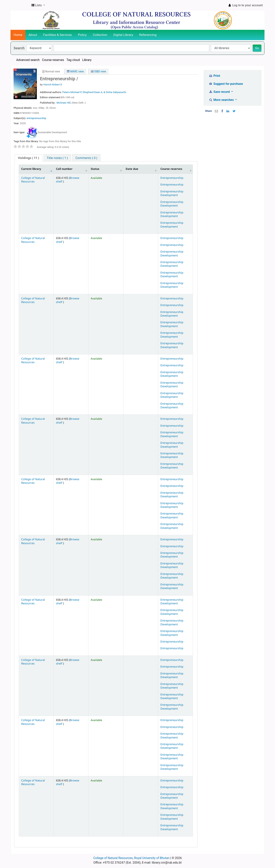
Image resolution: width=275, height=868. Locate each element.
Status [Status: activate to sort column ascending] (95, 169)
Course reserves (53, 60)
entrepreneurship (36, 118)
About (33, 35)
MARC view (75, 71)
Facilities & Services (57, 35)
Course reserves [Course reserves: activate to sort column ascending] (171, 169)
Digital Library (123, 35)
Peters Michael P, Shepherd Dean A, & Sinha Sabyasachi (94, 92)
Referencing (148, 35)
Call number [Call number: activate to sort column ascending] (64, 169)
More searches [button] (222, 100)
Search (19, 48)
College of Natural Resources (33, 180)
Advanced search (28, 60)
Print (214, 76)
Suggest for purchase (226, 84)
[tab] (28, 158)
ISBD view (98, 71)
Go (257, 48)
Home (18, 35)
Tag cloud (73, 60)
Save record (220, 92)
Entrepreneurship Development (172, 193)
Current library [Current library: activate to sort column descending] (31, 169)
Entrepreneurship (172, 178)
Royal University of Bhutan (152, 858)
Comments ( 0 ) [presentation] (86, 158)
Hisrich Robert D (53, 84)
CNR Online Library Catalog (20, 5)
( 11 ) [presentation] (28, 158)
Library (87, 60)
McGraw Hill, (64, 103)
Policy (82, 35)
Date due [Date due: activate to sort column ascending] (132, 169)
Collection (100, 35)
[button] (38, 5)
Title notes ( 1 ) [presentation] (57, 158)
